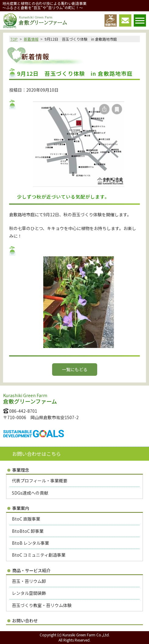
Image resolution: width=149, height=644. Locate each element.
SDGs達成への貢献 (30, 493)
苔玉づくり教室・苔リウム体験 (42, 605)
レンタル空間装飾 (29, 593)
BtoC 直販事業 (26, 519)
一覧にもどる (75, 369)
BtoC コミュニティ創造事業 (39, 555)
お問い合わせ (25, 620)
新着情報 (31, 39)
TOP (14, 39)
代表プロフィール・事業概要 (40, 481)
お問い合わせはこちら (37, 454)
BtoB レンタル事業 (30, 543)
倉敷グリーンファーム (35, 21)
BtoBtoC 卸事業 (28, 531)
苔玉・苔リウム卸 (29, 581)
